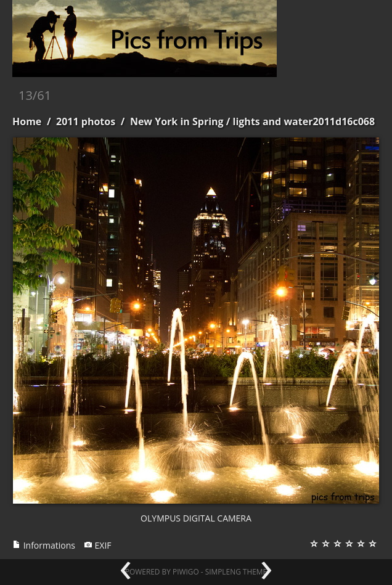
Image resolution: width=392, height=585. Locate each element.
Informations (44, 545)
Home (27, 121)
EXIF (98, 545)
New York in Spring (177, 121)
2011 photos (86, 121)
